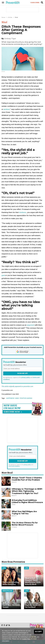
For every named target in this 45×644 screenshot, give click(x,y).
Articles (10, 17)
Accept (38, 632)
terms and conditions (14, 466)
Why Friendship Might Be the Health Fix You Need (33, 605)
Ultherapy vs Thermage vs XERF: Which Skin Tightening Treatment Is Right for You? (27, 491)
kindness (23, 212)
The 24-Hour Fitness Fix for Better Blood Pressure (25, 524)
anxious (7, 109)
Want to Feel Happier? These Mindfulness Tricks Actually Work (33, 581)
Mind (16, 17)
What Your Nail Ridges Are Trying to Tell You (24, 513)
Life (4, 568)
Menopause (7, 591)
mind (17, 398)
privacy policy (26, 377)
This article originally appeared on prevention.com (17, 386)
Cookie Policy (26, 639)
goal (3, 275)
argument (31, 325)
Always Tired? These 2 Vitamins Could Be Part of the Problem (27, 479)
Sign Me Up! (22, 373)
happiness (10, 398)
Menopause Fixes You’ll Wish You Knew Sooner (11, 605)
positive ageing (26, 398)
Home (3, 17)
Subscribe (35, 3)
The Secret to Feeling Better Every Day (11, 583)
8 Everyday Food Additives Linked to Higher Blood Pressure (27, 501)
